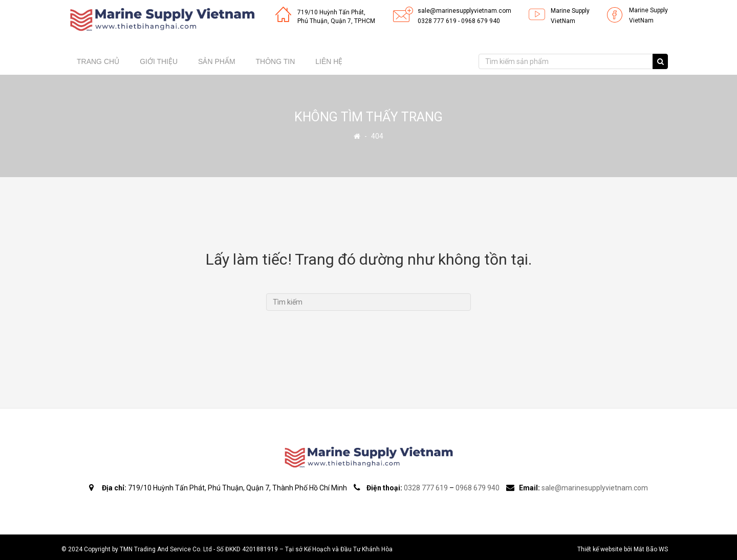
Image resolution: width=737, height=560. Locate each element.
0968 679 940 (481, 21)
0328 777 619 (437, 21)
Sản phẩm (216, 61)
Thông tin (276, 61)
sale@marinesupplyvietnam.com (464, 11)
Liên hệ (329, 61)
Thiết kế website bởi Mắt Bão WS (623, 549)
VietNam (563, 21)
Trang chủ (98, 61)
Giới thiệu (159, 61)
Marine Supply (570, 11)
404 (377, 136)
